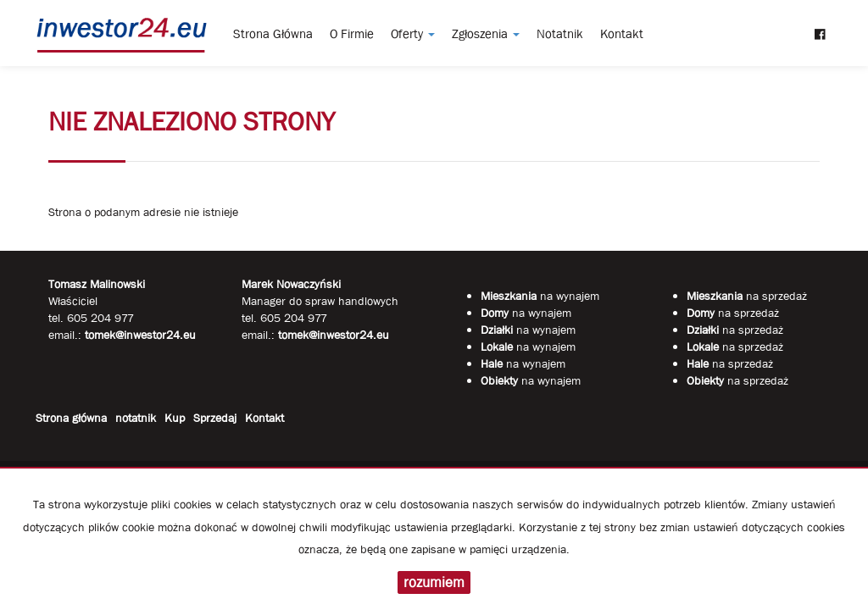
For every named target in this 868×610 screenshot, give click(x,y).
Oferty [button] (413, 34)
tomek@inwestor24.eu (334, 335)
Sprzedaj (215, 418)
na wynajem (540, 296)
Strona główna (273, 34)
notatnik (560, 34)
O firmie (352, 34)
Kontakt (622, 34)
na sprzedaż (747, 296)
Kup (175, 418)
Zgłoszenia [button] (486, 34)
